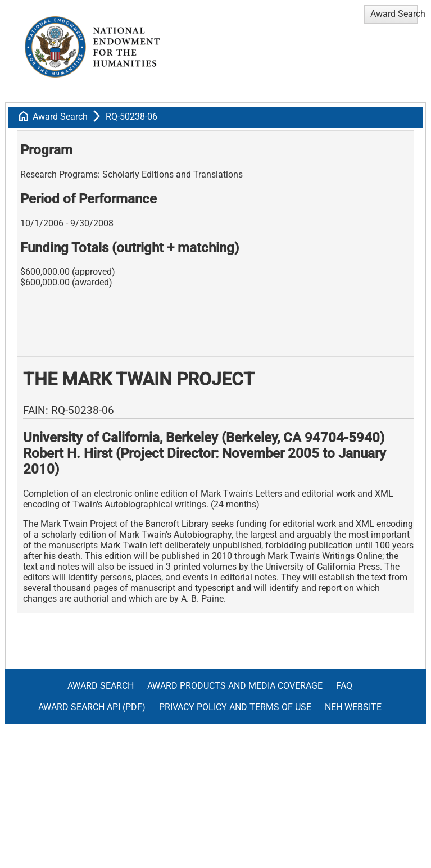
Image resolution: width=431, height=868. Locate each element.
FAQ (344, 686)
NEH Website (353, 707)
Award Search (60, 117)
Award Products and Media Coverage (235, 686)
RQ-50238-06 (131, 117)
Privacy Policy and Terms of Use (235, 707)
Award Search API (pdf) (92, 707)
